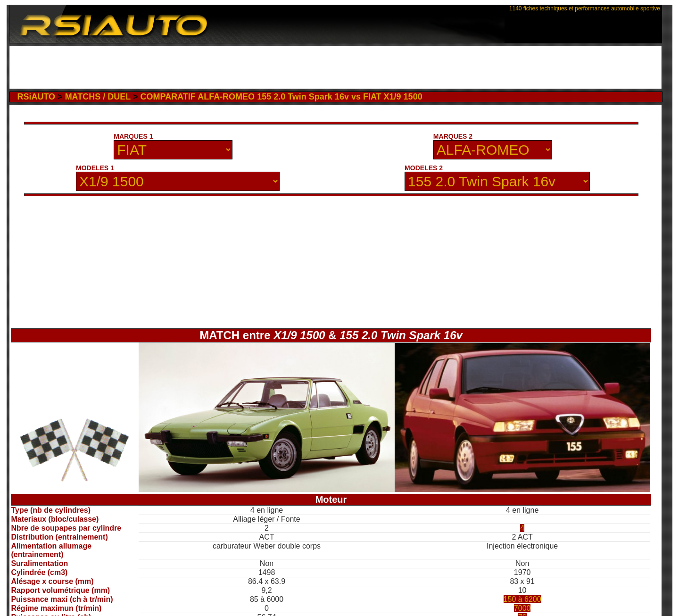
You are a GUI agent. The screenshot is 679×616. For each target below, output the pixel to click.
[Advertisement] (335, 67)
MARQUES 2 (453, 136)
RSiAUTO (36, 97)
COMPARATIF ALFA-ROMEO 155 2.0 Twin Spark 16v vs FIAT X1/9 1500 (281, 97)
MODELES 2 (424, 168)
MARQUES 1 (133, 136)
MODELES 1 (95, 168)
